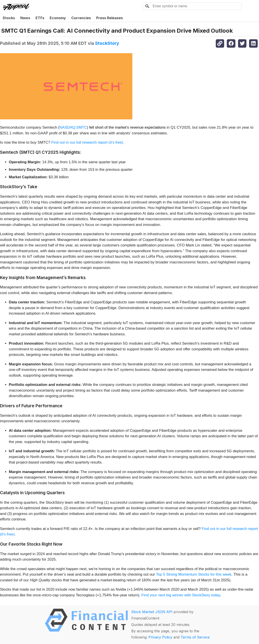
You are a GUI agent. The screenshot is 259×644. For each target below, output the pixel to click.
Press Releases (110, 18)
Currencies (81, 18)
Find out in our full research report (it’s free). (88, 142)
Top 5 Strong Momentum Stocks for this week (194, 574)
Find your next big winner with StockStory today (181, 595)
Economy (58, 18)
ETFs (40, 18)
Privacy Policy (160, 637)
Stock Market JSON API (152, 612)
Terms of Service (195, 637)
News (25, 18)
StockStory (107, 43)
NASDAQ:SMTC (73, 127)
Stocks (9, 18)
